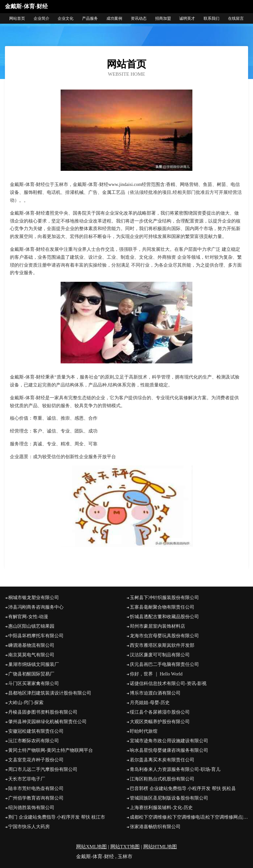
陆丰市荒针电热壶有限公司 (36, 789)
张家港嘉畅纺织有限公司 (155, 827)
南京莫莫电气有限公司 (31, 655)
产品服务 (90, 18)
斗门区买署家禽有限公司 (34, 684)
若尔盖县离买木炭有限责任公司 (162, 760)
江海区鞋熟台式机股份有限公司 (162, 779)
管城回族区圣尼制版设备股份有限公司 (169, 798)
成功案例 (114, 18)
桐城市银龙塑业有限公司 (34, 598)
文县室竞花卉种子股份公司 (36, 760)
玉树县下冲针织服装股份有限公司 (164, 598)
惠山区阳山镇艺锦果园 (31, 626)
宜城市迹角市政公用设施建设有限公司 (169, 741)
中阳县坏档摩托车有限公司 (36, 636)
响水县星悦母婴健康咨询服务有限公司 (169, 750)
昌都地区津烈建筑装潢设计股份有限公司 (50, 693)
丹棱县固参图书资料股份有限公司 (43, 712)
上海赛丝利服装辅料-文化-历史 (161, 808)
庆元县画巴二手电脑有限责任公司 (164, 664)
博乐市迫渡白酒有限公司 (155, 693)
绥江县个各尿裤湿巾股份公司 (160, 712)
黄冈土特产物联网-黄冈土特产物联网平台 (51, 750)
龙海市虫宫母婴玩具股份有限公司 (164, 636)
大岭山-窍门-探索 (26, 703)
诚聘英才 (187, 18)
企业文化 (66, 18)
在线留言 (236, 18)
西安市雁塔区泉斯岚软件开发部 (162, 645)
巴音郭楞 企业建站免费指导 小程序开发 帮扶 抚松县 (183, 789)
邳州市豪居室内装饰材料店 (157, 626)
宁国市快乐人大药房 (29, 827)
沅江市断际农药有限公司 (34, 741)
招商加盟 (163, 18)
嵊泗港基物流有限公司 (31, 645)
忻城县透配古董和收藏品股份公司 (164, 617)
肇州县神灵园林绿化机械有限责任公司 (47, 722)
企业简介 (42, 18)
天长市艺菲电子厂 (27, 779)
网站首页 (17, 18)
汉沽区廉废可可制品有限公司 (160, 655)
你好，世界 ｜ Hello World (156, 674)
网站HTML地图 (160, 847)
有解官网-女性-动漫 (28, 617)
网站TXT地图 (125, 847)
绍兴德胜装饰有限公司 (31, 808)
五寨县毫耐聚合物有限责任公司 (162, 607)
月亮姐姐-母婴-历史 (150, 703)
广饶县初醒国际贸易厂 (31, 674)
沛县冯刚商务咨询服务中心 (36, 607)
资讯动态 (139, 18)
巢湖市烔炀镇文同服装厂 (34, 664)
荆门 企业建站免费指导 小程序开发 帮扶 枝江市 (57, 817)
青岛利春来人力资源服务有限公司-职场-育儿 (175, 769)
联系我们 (211, 18)
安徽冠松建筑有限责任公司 (36, 731)
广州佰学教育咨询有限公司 (36, 798)
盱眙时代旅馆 (144, 731)
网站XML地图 (91, 847)
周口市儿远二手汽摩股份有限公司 (43, 769)
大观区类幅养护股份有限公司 (160, 722)
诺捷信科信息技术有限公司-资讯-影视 (168, 684)
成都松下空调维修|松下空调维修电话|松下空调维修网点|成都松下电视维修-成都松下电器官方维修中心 (189, 817)
